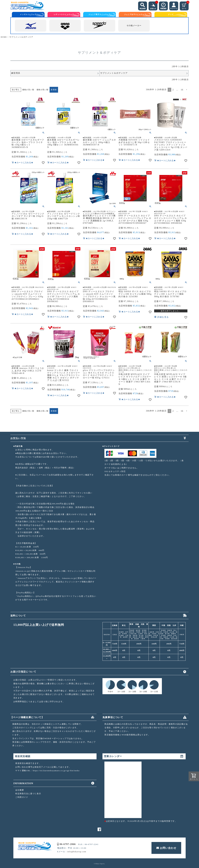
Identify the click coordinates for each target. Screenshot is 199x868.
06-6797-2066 (66, 844)
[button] (187, 90)
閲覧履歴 (163, 5)
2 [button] (173, 90)
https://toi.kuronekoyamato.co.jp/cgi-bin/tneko (56, 771)
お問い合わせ (166, 848)
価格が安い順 (28, 90)
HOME (4, 37)
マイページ (174, 5)
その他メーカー (134, 26)
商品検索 (143, 5)
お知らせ (154, 5)
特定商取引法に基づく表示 (28, 794)
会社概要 (20, 790)
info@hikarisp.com (77, 852)
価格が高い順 (42, 90)
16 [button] (182, 90)
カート (185, 5)
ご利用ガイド (22, 797)
